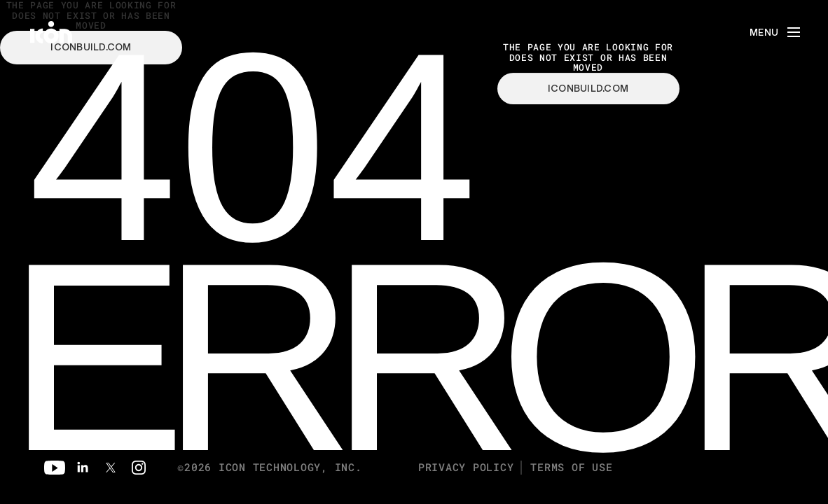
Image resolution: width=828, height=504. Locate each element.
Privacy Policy (466, 467)
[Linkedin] (83, 468)
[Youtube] (55, 468)
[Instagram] (139, 468)
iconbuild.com (588, 89)
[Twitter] (111, 468)
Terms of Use (571, 467)
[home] (51, 32)
